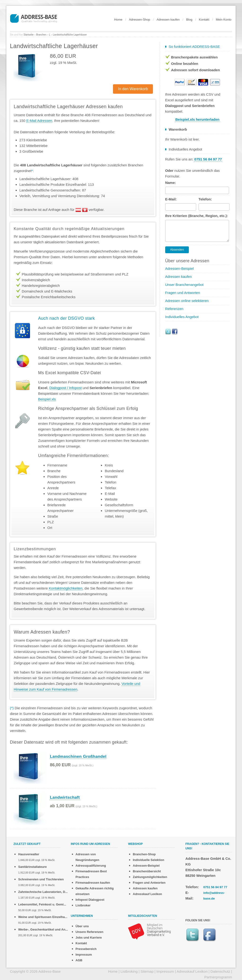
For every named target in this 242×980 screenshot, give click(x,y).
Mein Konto (224, 20)
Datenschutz (220, 971)
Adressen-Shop (139, 20)
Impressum (84, 955)
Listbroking (129, 971)
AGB (79, 960)
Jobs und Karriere (89, 938)
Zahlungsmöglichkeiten (150, 877)
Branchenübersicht (147, 871)
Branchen (41, 35)
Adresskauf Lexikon (147, 894)
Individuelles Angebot (182, 317)
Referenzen (174, 309)
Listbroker (83, 905)
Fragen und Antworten (183, 293)
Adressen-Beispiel (179, 268)
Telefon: (205, 199)
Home (118, 20)
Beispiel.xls (47, 399)
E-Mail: (171, 199)
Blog (189, 20)
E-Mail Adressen (39, 121)
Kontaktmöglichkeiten (66, 588)
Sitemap (147, 971)
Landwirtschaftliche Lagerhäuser (70, 35)
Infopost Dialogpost (90, 900)
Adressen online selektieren (187, 301)
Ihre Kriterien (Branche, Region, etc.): (197, 216)
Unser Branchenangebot (184, 285)
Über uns (82, 926)
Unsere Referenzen (90, 932)
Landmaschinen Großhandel (78, 756)
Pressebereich (86, 949)
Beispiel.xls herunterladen (197, 119)
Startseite (29, 35)
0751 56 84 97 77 (215, 887)
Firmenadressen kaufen (93, 883)
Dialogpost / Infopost (66, 388)
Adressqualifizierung (91, 866)
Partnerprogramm (218, 977)
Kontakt (204, 20)
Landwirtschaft (65, 797)
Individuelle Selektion (149, 860)
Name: (171, 183)
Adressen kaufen (168, 20)
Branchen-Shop (144, 854)
